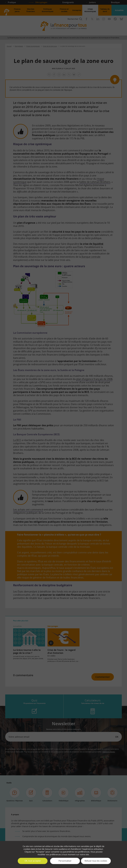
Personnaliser (65, 861)
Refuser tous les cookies (96, 861)
